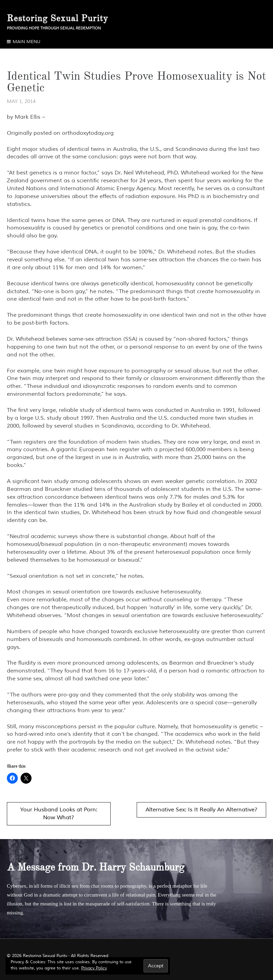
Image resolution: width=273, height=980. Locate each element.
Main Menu (27, 42)
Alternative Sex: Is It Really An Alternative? (201, 810)
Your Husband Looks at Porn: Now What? (59, 814)
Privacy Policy (94, 968)
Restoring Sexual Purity (58, 18)
